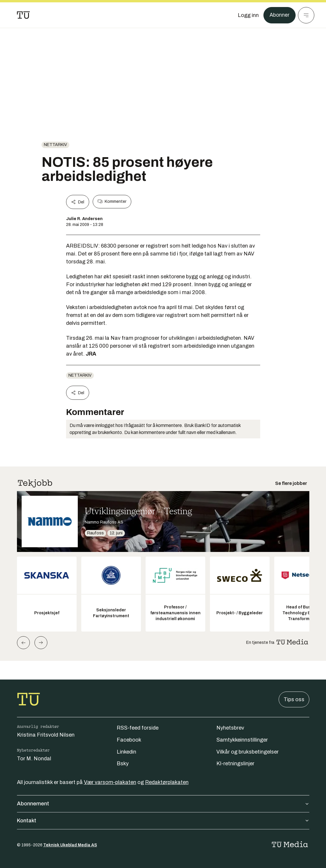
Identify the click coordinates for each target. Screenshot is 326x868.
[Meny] (306, 15)
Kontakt (163, 821)
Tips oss (294, 699)
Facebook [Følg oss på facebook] (129, 740)
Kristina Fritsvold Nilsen (46, 735)
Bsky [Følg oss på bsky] (123, 764)
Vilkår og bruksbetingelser (247, 752)
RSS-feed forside (138, 728)
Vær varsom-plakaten (110, 782)
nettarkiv (55, 145)
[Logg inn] (248, 15)
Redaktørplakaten (167, 782)
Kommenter (112, 202)
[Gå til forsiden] (23, 15)
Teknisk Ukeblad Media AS (70, 845)
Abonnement (163, 804)
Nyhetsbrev (230, 728)
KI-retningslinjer (235, 764)
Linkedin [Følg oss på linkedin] (126, 752)
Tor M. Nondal (34, 759)
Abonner (279, 15)
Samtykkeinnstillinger (242, 740)
